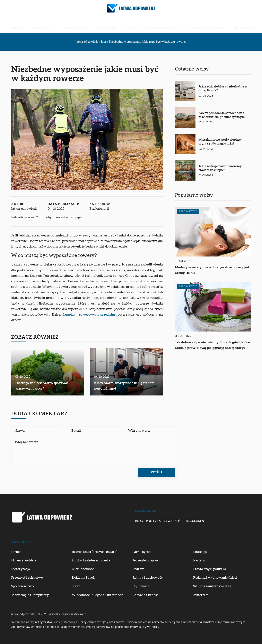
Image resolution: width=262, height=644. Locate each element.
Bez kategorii (99, 209)
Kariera (199, 560)
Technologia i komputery (30, 595)
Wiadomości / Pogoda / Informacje (98, 595)
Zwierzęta (212, 25)
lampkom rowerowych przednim (89, 315)
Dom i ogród (142, 552)
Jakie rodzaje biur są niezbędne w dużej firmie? (223, 89)
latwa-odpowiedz (24, 209)
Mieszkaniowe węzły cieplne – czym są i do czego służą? (221, 142)
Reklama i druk (83, 578)
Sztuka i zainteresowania (145, 25)
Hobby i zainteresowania (91, 560)
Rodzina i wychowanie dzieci (215, 578)
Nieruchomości (83, 569)
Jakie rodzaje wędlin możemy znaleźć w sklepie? (220, 168)
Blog (139, 521)
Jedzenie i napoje (145, 560)
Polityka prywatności (165, 521)
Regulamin (195, 521)
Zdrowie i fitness (185, 25)
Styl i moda (141, 586)
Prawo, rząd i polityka (210, 569)
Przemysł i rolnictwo (27, 578)
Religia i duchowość (148, 578)
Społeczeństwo (22, 586)
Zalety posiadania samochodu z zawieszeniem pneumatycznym (222, 115)
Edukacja (65, 25)
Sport (76, 586)
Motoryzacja (89, 25)
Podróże (112, 25)
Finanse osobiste (24, 560)
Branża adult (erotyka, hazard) (95, 552)
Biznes (48, 25)
